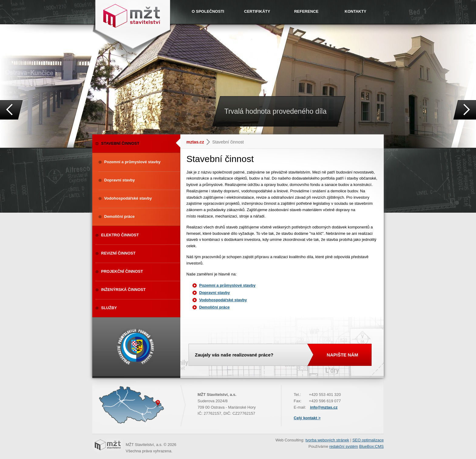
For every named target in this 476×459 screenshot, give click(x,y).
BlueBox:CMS (371, 446)
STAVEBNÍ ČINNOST (141, 143)
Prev (11, 110)
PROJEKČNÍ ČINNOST (122, 271)
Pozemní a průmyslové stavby (227, 285)
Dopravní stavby (214, 293)
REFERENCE (306, 11)
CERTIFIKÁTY (257, 11)
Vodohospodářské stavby (223, 300)
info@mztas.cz (324, 407)
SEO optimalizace (368, 440)
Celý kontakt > (307, 418)
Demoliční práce (214, 307)
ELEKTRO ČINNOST (120, 235)
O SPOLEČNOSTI (208, 11)
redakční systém (344, 446)
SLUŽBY (109, 308)
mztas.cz (195, 142)
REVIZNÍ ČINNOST (118, 253)
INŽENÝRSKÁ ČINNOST (123, 290)
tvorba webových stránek (327, 440)
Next (465, 110)
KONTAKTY (355, 11)
